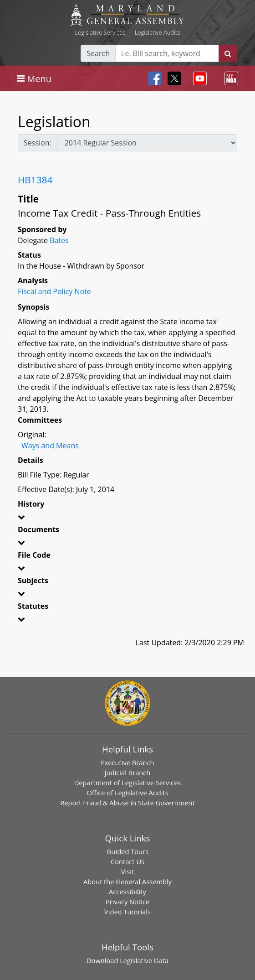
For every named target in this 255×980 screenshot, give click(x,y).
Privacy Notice (127, 902)
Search (98, 53)
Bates (59, 240)
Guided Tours (127, 851)
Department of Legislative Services (128, 783)
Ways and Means (50, 446)
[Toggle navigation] (34, 78)
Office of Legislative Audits (127, 793)
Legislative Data (144, 960)
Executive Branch (128, 762)
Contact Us (127, 861)
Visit (127, 871)
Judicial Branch (128, 773)
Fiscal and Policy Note (54, 291)
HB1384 (35, 180)
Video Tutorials (127, 912)
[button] (127, 519)
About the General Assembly (127, 881)
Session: (38, 143)
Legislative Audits (158, 32)
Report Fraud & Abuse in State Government (127, 803)
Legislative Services (100, 32)
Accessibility (127, 892)
